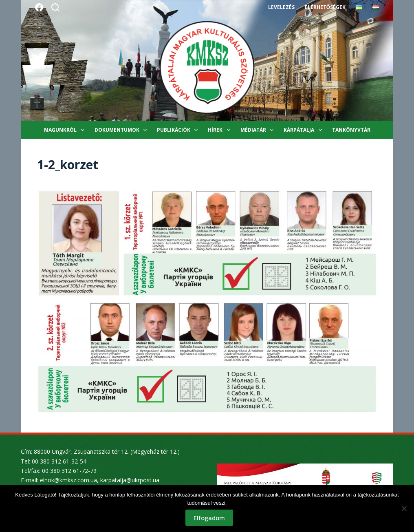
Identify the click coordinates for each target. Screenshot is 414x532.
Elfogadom (209, 518)
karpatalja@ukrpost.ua (130, 480)
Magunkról (66, 130)
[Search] (55, 7)
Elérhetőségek (325, 7)
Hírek (220, 130)
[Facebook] (39, 7)
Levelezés (281, 7)
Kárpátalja (304, 130)
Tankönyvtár (351, 130)
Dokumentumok (122, 130)
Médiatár (259, 130)
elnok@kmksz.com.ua (68, 480)
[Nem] (404, 508)
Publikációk (179, 130)
